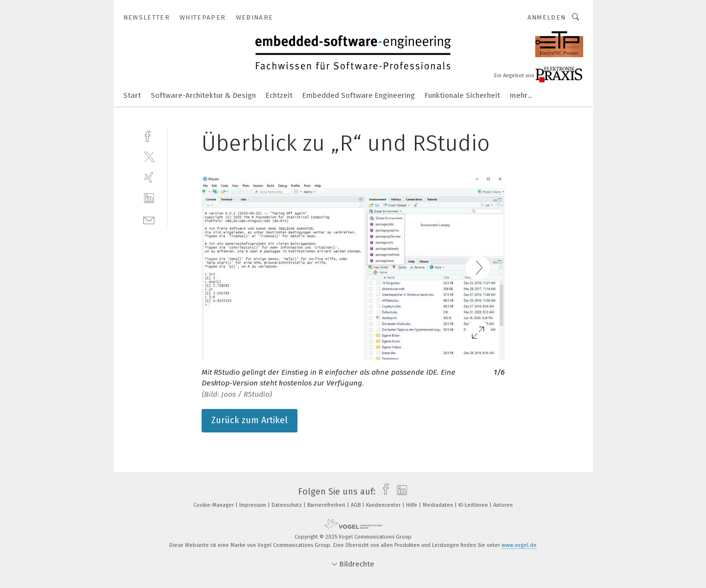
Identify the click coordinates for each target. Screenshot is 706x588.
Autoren (503, 505)
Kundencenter (384, 505)
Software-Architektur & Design (203, 95)
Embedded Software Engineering (359, 95)
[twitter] (149, 156)
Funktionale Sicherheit (462, 95)
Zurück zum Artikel (250, 420)
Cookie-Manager (214, 505)
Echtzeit (279, 95)
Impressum (253, 505)
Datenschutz (287, 505)
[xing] (149, 177)
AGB (356, 505)
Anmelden (547, 17)
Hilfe (412, 505)
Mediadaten (439, 505)
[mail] (149, 219)
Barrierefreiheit (327, 505)
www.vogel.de (519, 545)
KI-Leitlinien (474, 505)
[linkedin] (149, 198)
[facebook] (149, 135)
